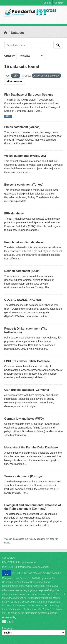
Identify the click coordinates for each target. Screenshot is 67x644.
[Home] (5, 33)
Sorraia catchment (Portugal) (24, 476)
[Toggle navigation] (7, 19)
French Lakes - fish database (24, 242)
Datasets (17, 33)
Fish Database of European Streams (29, 95)
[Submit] (58, 45)
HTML (8, 116)
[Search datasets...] (29, 45)
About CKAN (9, 558)
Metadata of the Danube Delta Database (31, 447)
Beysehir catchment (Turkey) (24, 185)
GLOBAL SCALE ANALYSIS (23, 300)
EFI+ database (14, 213)
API (48, 539)
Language (8, 628)
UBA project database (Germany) (27, 390)
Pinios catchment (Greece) (22, 127)
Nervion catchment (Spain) (22, 271)
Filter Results (15, 82)
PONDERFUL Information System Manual (25, 567)
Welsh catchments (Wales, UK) (25, 156)
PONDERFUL (8, 622)
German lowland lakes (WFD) (24, 419)
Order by (9, 56)
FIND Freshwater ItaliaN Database (27, 361)
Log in (47, 3)
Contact (59, 3)
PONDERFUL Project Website (19, 562)
